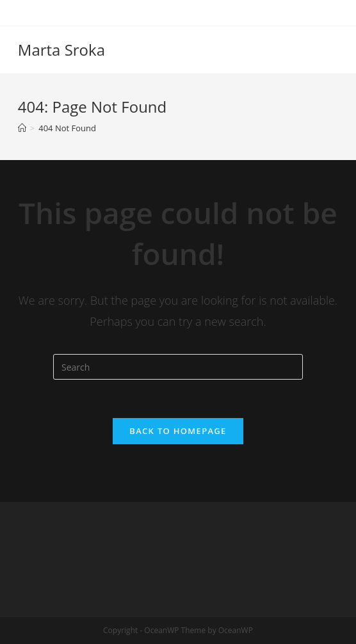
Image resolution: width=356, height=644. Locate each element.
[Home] (22, 128)
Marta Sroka (61, 50)
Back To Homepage (178, 431)
